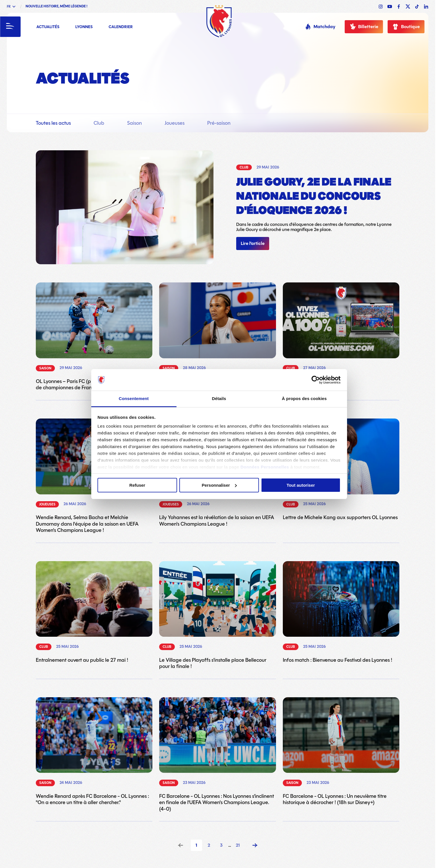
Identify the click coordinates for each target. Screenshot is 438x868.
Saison (134, 123)
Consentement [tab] (134, 398)
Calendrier (121, 27)
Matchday (320, 27)
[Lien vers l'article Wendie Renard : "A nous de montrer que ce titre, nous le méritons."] (218, 337)
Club (99, 123)
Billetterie (364, 27)
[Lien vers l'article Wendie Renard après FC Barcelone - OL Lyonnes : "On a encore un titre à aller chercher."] (94, 752)
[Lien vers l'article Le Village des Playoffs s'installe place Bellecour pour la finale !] (218, 615)
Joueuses (175, 123)
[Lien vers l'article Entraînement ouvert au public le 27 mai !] (94, 612)
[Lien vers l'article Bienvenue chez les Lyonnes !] (341, 334)
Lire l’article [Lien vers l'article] (253, 243)
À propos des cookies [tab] (304, 398)
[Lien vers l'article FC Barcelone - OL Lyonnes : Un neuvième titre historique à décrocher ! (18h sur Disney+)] (341, 752)
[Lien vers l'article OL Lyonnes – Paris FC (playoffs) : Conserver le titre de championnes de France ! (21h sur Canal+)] (94, 337)
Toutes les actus (53, 123)
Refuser (137, 485)
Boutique (406, 27)
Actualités (48, 27)
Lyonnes (84, 27)
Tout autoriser (301, 485)
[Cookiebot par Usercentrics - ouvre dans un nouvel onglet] (316, 380)
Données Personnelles (265, 467)
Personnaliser (219, 485)
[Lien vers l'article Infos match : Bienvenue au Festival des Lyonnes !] (341, 612)
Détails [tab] (219, 398)
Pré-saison (219, 123)
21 (238, 845)
